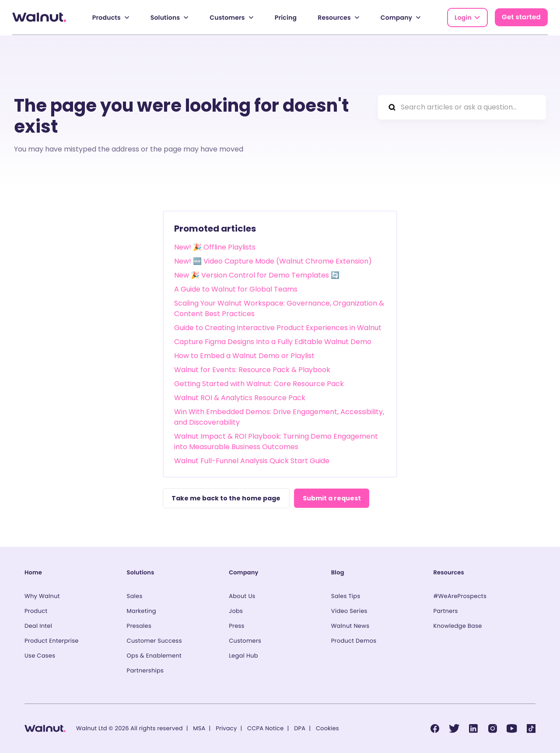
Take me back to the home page (226, 498)
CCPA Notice (265, 728)
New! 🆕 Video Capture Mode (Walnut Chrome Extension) (273, 261)
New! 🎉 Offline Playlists (215, 247)
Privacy (226, 728)
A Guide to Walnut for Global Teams (236, 289)
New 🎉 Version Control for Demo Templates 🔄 (257, 275)
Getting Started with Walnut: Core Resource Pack (259, 383)
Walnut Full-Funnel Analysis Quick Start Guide (252, 460)
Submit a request (333, 498)
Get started (521, 17)
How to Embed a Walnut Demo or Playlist (244, 355)
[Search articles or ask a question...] (462, 107)
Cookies (327, 728)
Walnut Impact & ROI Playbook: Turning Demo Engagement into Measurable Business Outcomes (276, 441)
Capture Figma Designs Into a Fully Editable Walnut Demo (273, 341)
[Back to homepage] (39, 17)
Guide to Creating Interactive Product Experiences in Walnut (278, 327)
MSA (199, 728)
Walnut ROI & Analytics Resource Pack (240, 397)
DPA (300, 728)
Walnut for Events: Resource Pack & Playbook (252, 369)
